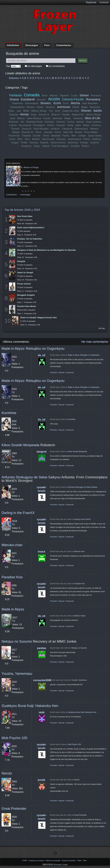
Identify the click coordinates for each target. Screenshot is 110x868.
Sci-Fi (66, 103)
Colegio (82, 136)
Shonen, (46, 103)
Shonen (86, 111)
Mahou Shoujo (93, 115)
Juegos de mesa (71, 111)
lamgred (42, 452)
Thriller (24, 143)
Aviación (61, 125)
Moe (74, 136)
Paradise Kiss (12, 577)
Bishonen (14, 122)
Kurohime (9, 413)
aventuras (64, 107)
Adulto (98, 111)
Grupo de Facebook (69, 861)
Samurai (34, 143)
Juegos (15, 143)
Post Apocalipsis (60, 146)
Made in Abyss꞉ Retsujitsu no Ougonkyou (33, 348)
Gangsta (21, 261)
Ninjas (86, 125)
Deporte (44, 143)
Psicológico (39, 125)
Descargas (32, 45)
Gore (58, 111)
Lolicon (13, 125)
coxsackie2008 (42, 680)
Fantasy (84, 143)
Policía (87, 139)
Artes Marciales (90, 103)
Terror (45, 96)
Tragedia (26, 136)
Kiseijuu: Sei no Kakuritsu (30, 239)
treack (42, 552)
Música (21, 118)
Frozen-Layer (61, 865)
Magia (84, 107)
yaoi (19, 111)
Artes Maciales (41, 129)
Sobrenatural (32, 103)
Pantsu (66, 136)
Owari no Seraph (25, 273)
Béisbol (36, 139)
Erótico (85, 146)
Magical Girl (78, 115)
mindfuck (55, 129)
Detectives (18, 103)
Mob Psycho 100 (14, 738)
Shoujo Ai (27, 129)
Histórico (97, 139)
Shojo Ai (55, 115)
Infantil (76, 107)
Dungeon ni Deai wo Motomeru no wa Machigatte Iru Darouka (46, 250)
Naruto (7, 773)
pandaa (42, 648)
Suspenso (26, 146)
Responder (70, 372)
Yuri (51, 111)
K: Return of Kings (30, 167)
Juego (37, 146)
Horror (58, 132)
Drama (14, 99)
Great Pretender (14, 809)
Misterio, (95, 129)
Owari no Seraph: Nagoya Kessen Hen (38, 318)
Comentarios (64, 45)
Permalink (54, 372)
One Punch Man (25, 216)
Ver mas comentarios (95, 342)
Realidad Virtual (34, 122)
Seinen (84, 95)
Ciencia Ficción (73, 99)
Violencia (78, 118)
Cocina (71, 122)
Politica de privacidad (53, 861)
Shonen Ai (44, 115)
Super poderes (94, 122)
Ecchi (57, 103)
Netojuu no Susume (17, 641)
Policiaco (61, 139)
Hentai (24, 114)
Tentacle (15, 129)
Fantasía (15, 95)
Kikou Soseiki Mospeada (20, 445)
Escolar (37, 136)
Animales (49, 122)
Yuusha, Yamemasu (17, 674)
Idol (22, 122)
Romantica (93, 99)
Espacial (14, 115)
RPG (20, 139)
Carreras (61, 122)
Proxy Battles (91, 132)
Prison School (24, 284)
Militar (26, 111)
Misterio (54, 96)
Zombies (75, 146)
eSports (46, 146)
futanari (80, 122)
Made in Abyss (13, 609)
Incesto (47, 118)
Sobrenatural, (81, 129)
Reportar (62, 372)
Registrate (91, 2)
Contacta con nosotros (36, 861)
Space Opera (95, 136)
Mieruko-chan (12, 545)
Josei (13, 118)
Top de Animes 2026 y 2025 (22, 210)
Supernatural (74, 139)
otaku (78, 125)
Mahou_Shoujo (39, 111)
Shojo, (11, 111)
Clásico (51, 125)
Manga (16, 132)
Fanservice (14, 136)
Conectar (104, 2)
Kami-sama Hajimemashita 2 (31, 228)
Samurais (57, 118)
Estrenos (14, 78)
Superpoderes (17, 107)
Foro (47, 45)
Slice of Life (92, 118)
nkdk (41, 712)
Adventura (73, 143)
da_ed (42, 355)
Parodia (66, 115)
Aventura (96, 125)
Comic (12, 139)
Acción (54, 99)
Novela (79, 132)
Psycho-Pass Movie (27, 306)
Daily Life (68, 132)
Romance (96, 96)
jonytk (42, 780)
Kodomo (95, 143)
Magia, (68, 118)
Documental (25, 125)
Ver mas (102, 328)
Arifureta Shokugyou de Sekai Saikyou (31, 477)
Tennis (46, 136)
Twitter (79, 861)
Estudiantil (28, 99)
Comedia (32, 95)
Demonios (95, 107)
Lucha (74, 96)
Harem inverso (58, 143)
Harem (40, 107)
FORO (25, 861)
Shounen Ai (27, 132)
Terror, (38, 132)
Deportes (64, 96)
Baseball (56, 136)
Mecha (75, 103)
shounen (48, 132)
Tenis (27, 139)
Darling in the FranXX (18, 513)
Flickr (85, 861)
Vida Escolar (48, 139)
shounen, (42, 100)
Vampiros (50, 107)
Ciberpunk (67, 129)
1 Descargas (25, 195)
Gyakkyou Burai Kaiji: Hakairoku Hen (30, 706)
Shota (70, 125)
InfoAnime (13, 45)
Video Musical (34, 118)
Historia (30, 107)
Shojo (34, 115)
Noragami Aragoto (26, 295)
